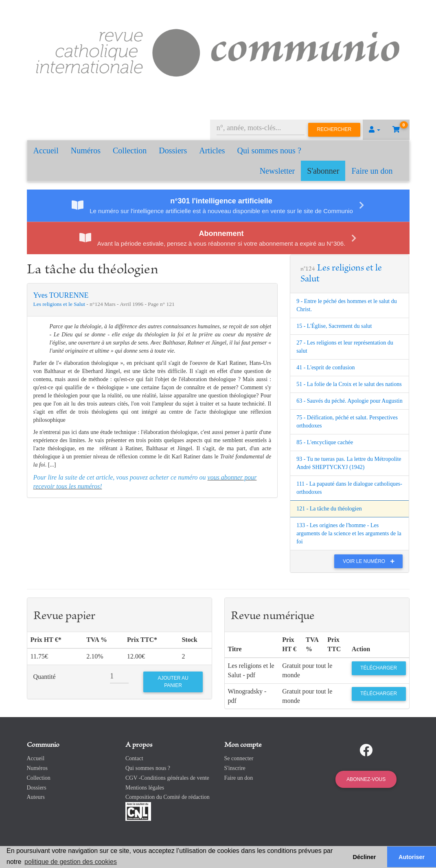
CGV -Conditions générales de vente (167, 778)
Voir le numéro (371, 561)
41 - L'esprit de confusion (325, 367)
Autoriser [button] (412, 857)
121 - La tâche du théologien (329, 509)
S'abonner (323, 171)
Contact (134, 758)
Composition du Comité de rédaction (168, 797)
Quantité (45, 677)
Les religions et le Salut (60, 304)
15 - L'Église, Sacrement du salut (334, 326)
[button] (375, 130)
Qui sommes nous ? (269, 150)
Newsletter (277, 171)
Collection (130, 150)
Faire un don (372, 171)
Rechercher (334, 129)
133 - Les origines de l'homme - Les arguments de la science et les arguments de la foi (349, 533)
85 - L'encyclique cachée (325, 442)
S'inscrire (235, 768)
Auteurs (36, 797)
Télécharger (379, 668)
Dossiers (173, 150)
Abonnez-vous (366, 779)
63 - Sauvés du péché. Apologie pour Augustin (349, 401)
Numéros (86, 150)
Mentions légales (145, 788)
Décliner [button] (365, 857)
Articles (212, 150)
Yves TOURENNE (61, 295)
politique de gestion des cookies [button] (71, 862)
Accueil (46, 150)
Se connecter (239, 758)
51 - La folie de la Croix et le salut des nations (349, 384)
